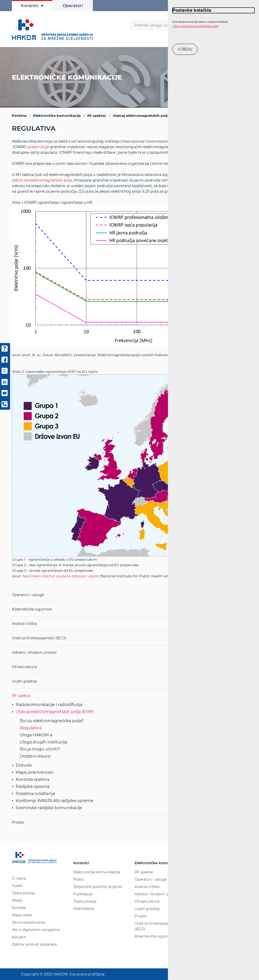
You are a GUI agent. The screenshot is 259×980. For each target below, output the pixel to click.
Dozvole (24, 765)
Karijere (19, 937)
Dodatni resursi (35, 756)
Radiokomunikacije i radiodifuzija (49, 705)
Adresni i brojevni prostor (34, 652)
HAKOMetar (84, 909)
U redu (185, 49)
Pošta (78, 879)
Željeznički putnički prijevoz (98, 887)
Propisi (18, 822)
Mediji (17, 900)
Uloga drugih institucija (43, 742)
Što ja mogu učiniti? (40, 749)
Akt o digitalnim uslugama (36, 930)
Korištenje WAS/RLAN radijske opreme (55, 801)
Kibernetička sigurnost (32, 609)
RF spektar (21, 696)
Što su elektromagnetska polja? (52, 721)
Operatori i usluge (28, 595)
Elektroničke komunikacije (97, 872)
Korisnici (32, 6)
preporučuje (38, 147)
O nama (19, 878)
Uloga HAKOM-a (36, 735)
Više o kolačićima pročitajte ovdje (196, 26)
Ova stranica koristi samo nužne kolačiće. (200, 24)
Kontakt (19, 908)
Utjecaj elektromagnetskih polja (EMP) (55, 712)
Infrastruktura (24, 667)
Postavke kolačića (192, 10)
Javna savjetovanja (28, 922)
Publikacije (83, 894)
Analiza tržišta (24, 624)
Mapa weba (22, 915)
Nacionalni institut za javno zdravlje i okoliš (60, 576)
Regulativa (31, 728)
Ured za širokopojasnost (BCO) (39, 638)
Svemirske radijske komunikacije (49, 808)
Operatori (73, 6)
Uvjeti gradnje (24, 681)
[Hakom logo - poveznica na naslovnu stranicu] (54, 28)
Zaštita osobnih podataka (34, 944)
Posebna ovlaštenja (35, 794)
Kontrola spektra (33, 779)
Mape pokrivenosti (35, 772)
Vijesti (17, 886)
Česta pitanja (23, 893)
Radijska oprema (33, 787)
